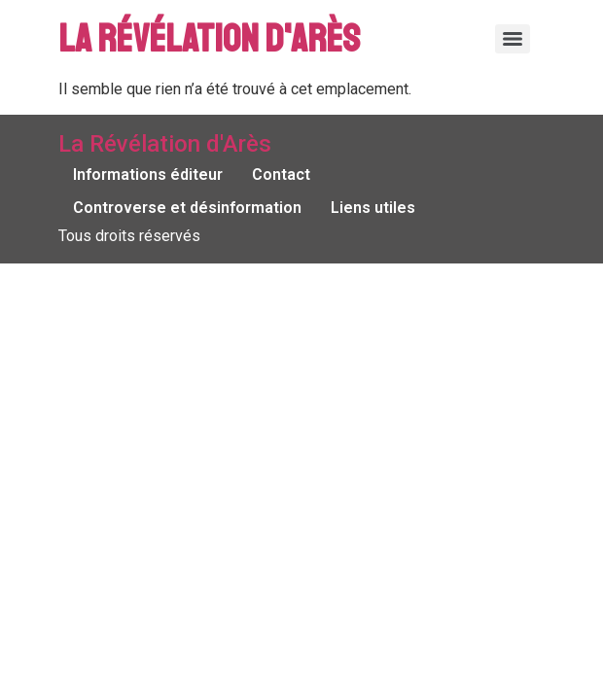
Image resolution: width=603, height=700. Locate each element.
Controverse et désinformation (187, 208)
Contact (281, 175)
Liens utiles (373, 208)
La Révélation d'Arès (209, 39)
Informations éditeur (148, 175)
